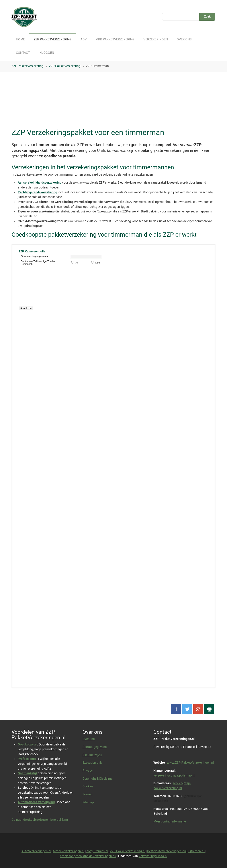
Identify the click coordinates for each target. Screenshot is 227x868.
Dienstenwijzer (92, 755)
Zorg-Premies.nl (97, 851)
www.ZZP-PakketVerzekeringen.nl (190, 763)
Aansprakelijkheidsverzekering (40, 182)
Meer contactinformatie (170, 821)
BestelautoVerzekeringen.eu (166, 851)
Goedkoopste (27, 744)
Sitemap (88, 802)
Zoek (207, 16)
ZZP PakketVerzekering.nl (128, 851)
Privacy (88, 771)
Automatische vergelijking (36, 802)
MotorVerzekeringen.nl (69, 851)
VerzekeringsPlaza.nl (153, 856)
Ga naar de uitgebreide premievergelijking (40, 820)
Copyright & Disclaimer (98, 779)
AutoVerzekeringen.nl (36, 851)
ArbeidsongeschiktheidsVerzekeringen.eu (88, 856)
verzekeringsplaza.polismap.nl (174, 775)
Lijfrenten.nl (196, 851)
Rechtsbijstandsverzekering (37, 192)
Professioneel (28, 759)
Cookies (88, 786)
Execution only (92, 763)
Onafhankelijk (28, 773)
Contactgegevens (95, 747)
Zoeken (87, 794)
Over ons (89, 739)
